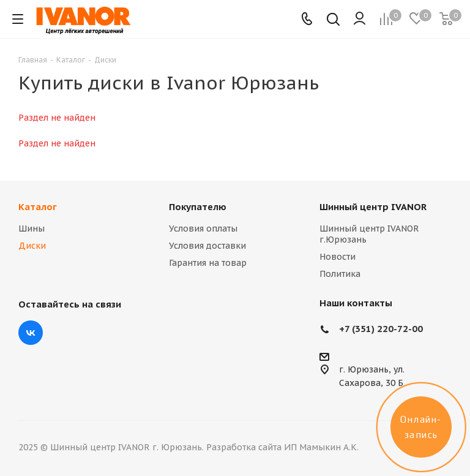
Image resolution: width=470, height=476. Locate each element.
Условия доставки (207, 246)
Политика (340, 274)
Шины (32, 229)
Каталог (38, 207)
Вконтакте (31, 333)
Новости (338, 257)
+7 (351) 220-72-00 (381, 329)
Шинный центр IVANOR (373, 207)
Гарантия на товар (208, 263)
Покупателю (198, 207)
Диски (32, 246)
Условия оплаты (203, 229)
